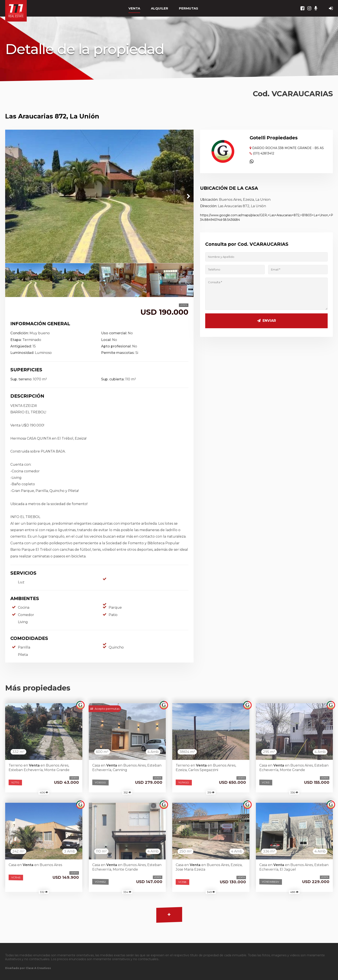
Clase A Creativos (38, 968)
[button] (188, 196)
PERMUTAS (189, 8)
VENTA (134, 8)
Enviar (267, 321)
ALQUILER (160, 8)
